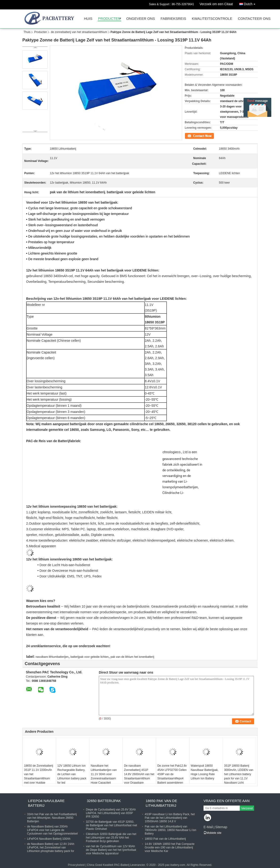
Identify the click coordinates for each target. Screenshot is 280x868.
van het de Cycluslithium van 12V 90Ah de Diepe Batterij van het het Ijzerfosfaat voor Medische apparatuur (111, 850)
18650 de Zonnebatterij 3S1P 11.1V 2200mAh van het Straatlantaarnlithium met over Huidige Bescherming (38, 776)
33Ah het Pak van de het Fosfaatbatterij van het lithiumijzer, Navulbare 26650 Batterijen (52, 818)
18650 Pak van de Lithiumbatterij (161, 803)
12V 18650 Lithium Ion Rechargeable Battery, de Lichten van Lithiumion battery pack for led (72, 774)
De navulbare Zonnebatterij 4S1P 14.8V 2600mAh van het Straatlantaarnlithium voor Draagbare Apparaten (139, 776)
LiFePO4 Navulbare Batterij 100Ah (49, 839)
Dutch (251, 3)
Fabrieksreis (173, 19)
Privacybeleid (76, 865)
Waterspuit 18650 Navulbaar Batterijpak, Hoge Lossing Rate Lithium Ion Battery (205, 772)
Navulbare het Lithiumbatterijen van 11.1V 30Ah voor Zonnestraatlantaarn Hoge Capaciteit (104, 774)
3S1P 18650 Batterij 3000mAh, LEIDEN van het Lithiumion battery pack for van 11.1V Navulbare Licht (239, 774)
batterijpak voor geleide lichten (89, 657)
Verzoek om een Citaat (216, 4)
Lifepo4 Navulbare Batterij (46, 803)
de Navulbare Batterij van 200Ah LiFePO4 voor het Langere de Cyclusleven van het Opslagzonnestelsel (52, 830)
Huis (88, 19)
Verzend (247, 808)
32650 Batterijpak (104, 801)
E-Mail (208, 827)
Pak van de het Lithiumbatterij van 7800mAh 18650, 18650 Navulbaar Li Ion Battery (170, 830)
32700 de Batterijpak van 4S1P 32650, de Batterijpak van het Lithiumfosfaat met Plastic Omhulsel (111, 825)
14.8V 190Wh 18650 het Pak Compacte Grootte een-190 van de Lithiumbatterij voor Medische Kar (170, 847)
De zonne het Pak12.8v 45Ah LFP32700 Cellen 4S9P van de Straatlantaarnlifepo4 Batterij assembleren (172, 774)
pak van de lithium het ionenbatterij (132, 657)
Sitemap (221, 827)
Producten (109, 19)
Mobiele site (212, 833)
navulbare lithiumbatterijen (52, 657)
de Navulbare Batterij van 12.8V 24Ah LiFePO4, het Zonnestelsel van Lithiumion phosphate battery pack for (51, 847)
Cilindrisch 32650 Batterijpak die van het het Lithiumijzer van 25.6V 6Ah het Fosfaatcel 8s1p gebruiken (111, 838)
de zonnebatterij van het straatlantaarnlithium (79, 32)
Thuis (27, 32)
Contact (190, 136)
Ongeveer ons (141, 19)
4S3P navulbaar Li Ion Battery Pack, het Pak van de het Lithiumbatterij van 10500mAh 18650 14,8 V (170, 818)
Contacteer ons (254, 19)
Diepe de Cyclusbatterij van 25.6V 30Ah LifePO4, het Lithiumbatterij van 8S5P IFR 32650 (111, 813)
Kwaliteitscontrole (212, 19)
